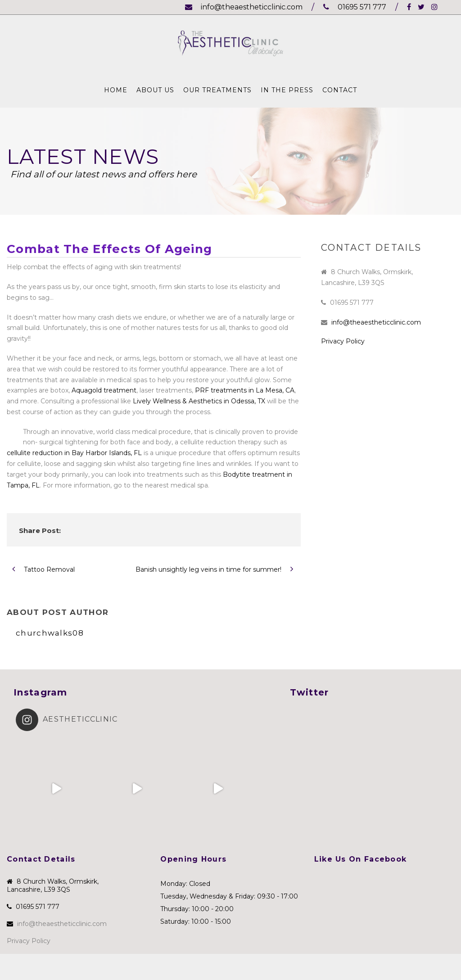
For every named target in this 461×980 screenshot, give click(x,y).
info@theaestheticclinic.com (244, 7)
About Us (155, 90)
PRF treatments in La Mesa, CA (245, 390)
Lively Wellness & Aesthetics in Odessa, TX (199, 401)
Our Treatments (217, 90)
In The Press (287, 90)
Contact (340, 90)
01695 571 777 (355, 7)
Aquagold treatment (104, 390)
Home (116, 90)
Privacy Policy (343, 341)
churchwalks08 (50, 633)
